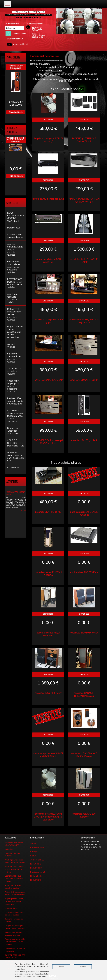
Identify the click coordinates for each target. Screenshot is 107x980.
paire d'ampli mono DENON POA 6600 (84, 513)
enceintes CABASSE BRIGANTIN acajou (84, 695)
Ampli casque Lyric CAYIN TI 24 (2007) (48, 140)
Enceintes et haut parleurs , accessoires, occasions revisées (14, 267)
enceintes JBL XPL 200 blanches (84, 815)
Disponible (48, 120)
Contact (33, 856)
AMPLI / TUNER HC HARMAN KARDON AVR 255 (84, 200)
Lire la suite (24, 511)
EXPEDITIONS (36, 864)
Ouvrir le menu (8, 4)
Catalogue (34, 852)
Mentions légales (36, 876)
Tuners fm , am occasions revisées (15, 371)
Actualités (34, 844)
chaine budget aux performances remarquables (16, 67)
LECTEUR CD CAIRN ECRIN (84, 380)
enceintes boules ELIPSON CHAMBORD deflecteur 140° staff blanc (48, 817)
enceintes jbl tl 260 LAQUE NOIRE (84, 261)
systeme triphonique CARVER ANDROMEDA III (48, 755)
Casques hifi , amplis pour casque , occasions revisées (14, 386)
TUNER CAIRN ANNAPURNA (48, 380)
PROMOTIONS (36, 880)
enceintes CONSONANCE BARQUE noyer (84, 755)
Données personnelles (38, 872)
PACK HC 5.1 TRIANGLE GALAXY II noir (84, 140)
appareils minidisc (12, 345)
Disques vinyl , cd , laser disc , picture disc (16, 431)
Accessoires (13, 467)
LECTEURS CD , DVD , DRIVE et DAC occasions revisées (15, 283)
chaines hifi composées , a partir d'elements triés (15, 457)
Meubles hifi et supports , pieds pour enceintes (15, 401)
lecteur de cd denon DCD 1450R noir (48, 261)
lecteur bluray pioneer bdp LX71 (48, 199)
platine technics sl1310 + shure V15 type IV (84, 321)
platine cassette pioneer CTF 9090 (48, 321)
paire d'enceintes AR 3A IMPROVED (48, 634)
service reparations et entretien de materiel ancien (16, 493)
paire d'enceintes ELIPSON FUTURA (48, 574)
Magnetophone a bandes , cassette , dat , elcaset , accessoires (16, 332)
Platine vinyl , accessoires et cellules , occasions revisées (14, 314)
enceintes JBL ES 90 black (84, 440)
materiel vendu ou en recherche (15, 236)
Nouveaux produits (37, 848)
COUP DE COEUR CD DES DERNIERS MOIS (16, 443)
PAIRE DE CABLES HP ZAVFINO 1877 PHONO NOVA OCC (16, 140)
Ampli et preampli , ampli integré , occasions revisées (15, 249)
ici (82, 89)
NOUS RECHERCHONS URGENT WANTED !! (15, 217)
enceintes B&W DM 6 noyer (84, 633)
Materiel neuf (14, 228)
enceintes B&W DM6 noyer (48, 693)
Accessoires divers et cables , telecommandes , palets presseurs (15, 416)
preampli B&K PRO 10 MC (48, 512)
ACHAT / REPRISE (37, 860)
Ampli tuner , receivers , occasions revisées (13, 298)
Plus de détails (16, 112)
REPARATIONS (36, 868)
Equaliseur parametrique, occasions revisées (14, 358)
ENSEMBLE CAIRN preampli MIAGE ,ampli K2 (48, 442)
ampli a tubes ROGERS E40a (84, 572)
